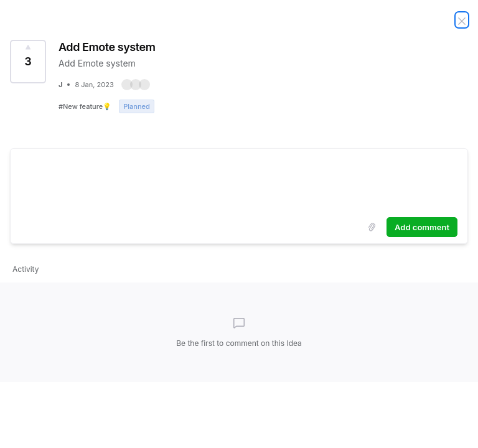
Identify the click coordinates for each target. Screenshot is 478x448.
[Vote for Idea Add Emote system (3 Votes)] (28, 62)
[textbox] (239, 180)
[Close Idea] (462, 20)
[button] (136, 85)
